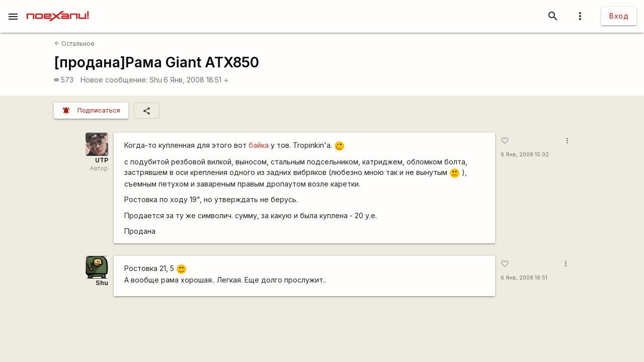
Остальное (74, 43)
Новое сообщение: (114, 80)
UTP (102, 160)
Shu (156, 80)
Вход (619, 16)
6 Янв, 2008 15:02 (525, 155)
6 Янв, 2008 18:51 (196, 80)
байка (259, 145)
